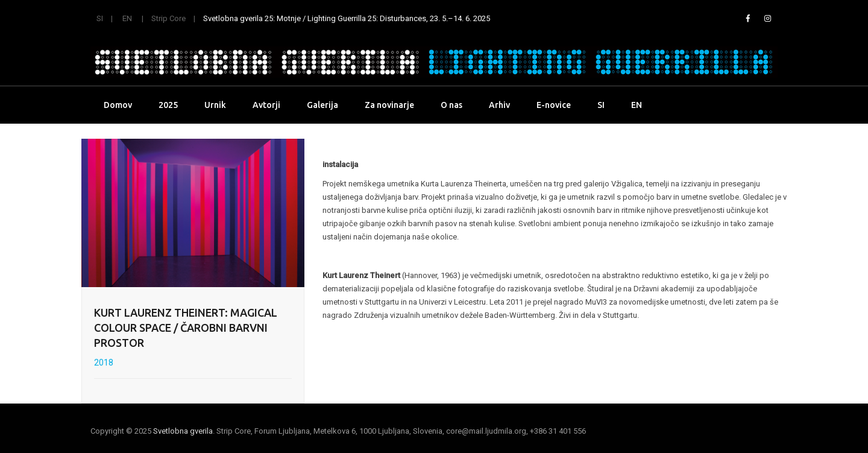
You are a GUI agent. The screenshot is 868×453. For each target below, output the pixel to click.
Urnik (215, 105)
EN (127, 18)
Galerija (322, 105)
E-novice (554, 105)
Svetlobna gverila (183, 431)
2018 (104, 363)
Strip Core (168, 18)
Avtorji (266, 105)
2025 (168, 105)
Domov (118, 105)
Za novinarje (389, 105)
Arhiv (499, 105)
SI (100, 18)
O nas (451, 105)
